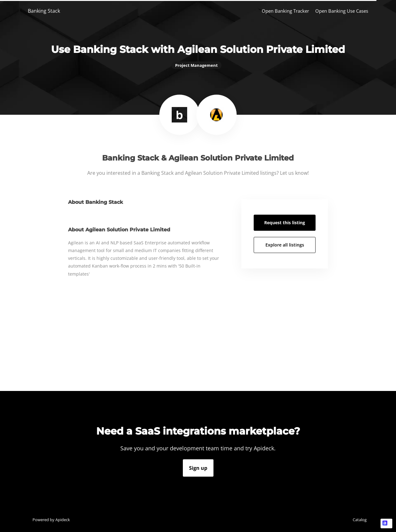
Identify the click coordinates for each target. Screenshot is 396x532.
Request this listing (285, 223)
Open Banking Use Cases (342, 11)
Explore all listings (285, 245)
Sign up (198, 468)
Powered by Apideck (51, 520)
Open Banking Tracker (285, 11)
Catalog (360, 520)
